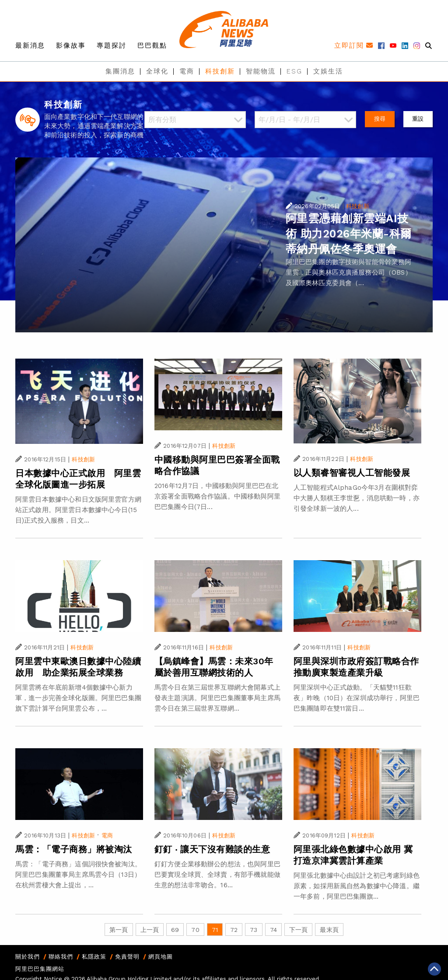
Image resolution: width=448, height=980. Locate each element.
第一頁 (119, 930)
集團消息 (120, 71)
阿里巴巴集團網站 (40, 969)
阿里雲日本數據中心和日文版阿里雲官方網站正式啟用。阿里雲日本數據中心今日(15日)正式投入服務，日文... (78, 510)
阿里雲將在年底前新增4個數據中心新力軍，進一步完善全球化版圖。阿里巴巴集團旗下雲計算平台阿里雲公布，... (78, 698)
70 (195, 930)
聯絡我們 (61, 957)
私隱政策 (94, 957)
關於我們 (28, 957)
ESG (294, 71)
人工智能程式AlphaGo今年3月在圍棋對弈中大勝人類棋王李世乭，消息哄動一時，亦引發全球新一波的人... (357, 498)
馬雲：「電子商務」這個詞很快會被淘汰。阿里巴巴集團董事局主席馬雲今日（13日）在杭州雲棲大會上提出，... (78, 875)
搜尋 (380, 119)
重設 (418, 119)
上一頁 (150, 930)
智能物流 (261, 71)
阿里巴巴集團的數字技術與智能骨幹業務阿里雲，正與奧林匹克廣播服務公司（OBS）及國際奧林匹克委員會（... (349, 272)
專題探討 (112, 45)
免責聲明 (127, 957)
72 (234, 930)
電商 (187, 71)
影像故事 (71, 45)
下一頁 (298, 930)
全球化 (157, 71)
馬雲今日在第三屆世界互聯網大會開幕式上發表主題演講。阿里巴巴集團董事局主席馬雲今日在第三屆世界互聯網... (217, 698)
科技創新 (220, 71)
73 (254, 930)
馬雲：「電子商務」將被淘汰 (74, 849)
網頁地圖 (161, 957)
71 (215, 930)
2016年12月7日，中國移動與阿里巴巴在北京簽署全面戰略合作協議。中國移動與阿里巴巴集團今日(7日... (217, 496)
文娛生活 (328, 71)
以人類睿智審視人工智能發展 (352, 473)
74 (273, 930)
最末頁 (329, 930)
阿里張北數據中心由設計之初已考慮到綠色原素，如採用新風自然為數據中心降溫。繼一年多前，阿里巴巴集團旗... (357, 886)
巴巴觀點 (152, 45)
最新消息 (30, 45)
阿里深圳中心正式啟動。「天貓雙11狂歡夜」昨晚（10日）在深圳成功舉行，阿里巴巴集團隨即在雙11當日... (357, 698)
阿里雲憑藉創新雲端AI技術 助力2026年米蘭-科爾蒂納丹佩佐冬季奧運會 (349, 234)
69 (175, 930)
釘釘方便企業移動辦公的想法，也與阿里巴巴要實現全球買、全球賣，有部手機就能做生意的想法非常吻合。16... (217, 875)
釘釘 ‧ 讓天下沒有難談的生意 (212, 849)
